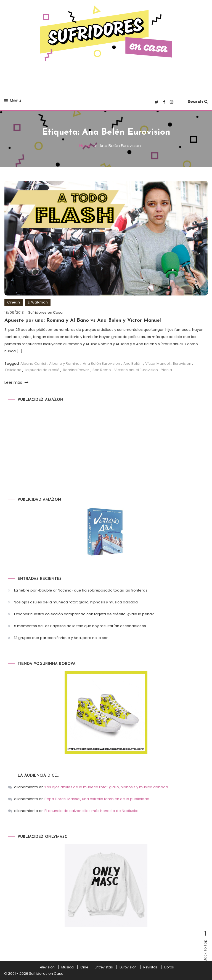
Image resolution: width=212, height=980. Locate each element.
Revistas (150, 967)
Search (198, 102)
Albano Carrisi (33, 363)
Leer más (16, 382)
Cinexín (14, 302)
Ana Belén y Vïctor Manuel (147, 363)
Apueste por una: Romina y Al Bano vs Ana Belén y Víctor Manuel (83, 320)
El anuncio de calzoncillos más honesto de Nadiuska (92, 811)
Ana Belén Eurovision (101, 363)
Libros (169, 967)
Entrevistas (104, 967)
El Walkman (38, 302)
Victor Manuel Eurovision (136, 370)
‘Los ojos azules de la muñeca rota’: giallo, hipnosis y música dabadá (76, 602)
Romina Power (76, 370)
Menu (13, 101)
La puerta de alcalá (42, 370)
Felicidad (13, 370)
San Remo (102, 370)
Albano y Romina (64, 363)
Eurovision (182, 363)
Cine (84, 967)
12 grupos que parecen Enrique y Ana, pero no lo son (61, 638)
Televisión (46, 967)
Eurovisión (128, 967)
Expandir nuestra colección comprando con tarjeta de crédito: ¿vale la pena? (84, 614)
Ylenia (167, 370)
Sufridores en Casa (45, 312)
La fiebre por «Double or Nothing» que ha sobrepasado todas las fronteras (81, 590)
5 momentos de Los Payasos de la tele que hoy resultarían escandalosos (80, 626)
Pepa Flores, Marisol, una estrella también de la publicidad (97, 799)
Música (67, 967)
